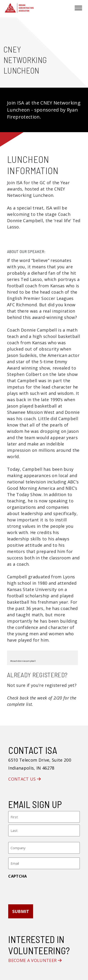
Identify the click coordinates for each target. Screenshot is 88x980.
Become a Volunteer (35, 960)
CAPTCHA (17, 876)
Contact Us (25, 779)
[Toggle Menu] (78, 8)
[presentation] (44, 890)
